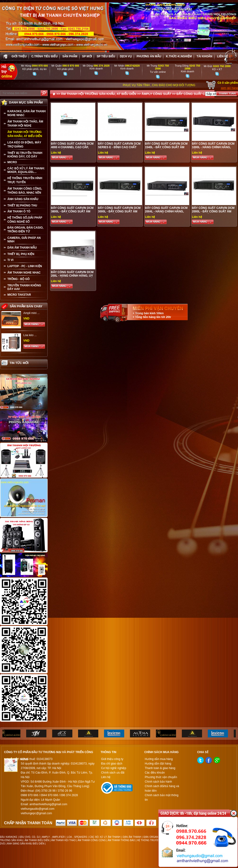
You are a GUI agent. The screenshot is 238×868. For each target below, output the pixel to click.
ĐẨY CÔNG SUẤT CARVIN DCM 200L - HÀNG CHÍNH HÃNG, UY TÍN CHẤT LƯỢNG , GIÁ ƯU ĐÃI (72, 276)
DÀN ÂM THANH (132, 837)
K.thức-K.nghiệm (179, 56)
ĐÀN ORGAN (151, 837)
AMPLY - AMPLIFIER (53, 837)
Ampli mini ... (32, 313)
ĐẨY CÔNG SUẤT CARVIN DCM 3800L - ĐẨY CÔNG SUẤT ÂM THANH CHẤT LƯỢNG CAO (72, 211)
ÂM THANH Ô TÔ (19, 211)
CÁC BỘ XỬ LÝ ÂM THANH (105, 837)
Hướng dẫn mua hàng (159, 759)
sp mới (87, 56)
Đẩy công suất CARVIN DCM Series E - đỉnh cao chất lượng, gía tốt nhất (119, 147)
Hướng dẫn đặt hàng (158, 764)
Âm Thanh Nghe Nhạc (24, 273)
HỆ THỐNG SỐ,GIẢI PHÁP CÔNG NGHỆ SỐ (25, 220)
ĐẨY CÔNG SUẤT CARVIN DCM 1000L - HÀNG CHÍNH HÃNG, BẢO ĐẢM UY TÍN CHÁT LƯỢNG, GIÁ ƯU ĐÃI (214, 149)
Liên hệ (223, 56)
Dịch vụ (126, 56)
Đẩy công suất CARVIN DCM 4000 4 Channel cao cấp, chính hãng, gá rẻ (72, 147)
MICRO (12, 162)
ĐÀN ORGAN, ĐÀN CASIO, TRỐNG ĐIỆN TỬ (25, 230)
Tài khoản (204, 56)
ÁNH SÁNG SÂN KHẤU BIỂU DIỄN (26, 844)
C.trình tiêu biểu (45, 56)
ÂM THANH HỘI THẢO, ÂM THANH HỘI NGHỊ (25, 124)
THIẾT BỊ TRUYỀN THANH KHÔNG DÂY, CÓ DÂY (25, 155)
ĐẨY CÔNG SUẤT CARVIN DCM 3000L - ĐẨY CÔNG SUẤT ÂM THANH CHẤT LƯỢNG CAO (119, 211)
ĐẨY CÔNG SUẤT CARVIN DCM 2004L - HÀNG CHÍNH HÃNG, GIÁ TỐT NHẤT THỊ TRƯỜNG (166, 211)
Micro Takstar (19, 295)
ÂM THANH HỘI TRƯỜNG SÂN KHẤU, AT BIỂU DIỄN (25, 134)
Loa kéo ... (30, 335)
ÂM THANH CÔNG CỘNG (92, 840)
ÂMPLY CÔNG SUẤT (156, 94)
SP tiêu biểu (106, 56)
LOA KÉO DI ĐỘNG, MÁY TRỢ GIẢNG (24, 145)
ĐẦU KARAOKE (9, 837)
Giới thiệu (19, 56)
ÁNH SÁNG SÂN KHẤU (23, 199)
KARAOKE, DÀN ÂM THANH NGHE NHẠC (27, 113)
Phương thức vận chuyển (161, 777)
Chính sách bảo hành (158, 782)
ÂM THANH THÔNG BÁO (121, 840)
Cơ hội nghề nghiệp (114, 768)
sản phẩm (70, 56)
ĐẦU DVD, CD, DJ (30, 837)
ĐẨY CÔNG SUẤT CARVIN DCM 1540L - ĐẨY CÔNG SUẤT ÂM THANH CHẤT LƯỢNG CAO (166, 147)
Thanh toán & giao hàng (160, 768)
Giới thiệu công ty (112, 759)
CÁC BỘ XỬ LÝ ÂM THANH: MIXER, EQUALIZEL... (26, 170)
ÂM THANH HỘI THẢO (63, 840)
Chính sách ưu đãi (113, 773)
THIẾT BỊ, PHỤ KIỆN (21, 254)
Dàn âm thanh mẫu (22, 248)
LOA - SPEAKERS (77, 837)
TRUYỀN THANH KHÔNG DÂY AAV (24, 287)
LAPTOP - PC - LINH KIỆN (25, 266)
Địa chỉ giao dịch (112, 764)
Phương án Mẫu (149, 56)
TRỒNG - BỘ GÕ (18, 279)
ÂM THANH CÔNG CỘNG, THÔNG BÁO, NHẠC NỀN (25, 191)
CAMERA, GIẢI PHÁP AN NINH (24, 240)
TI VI (10, 260)
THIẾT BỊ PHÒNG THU (22, 206)
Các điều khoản (155, 773)
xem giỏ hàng (229, 88)
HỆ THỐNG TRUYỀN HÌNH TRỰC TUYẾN (25, 180)
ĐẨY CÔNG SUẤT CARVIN (196, 94)
